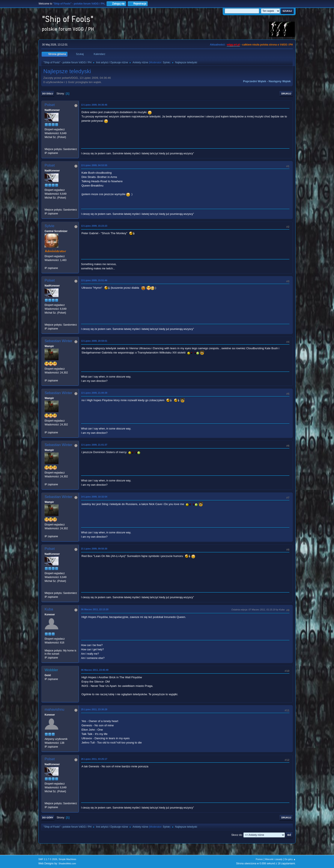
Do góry (48, 818)
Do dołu (48, 94)
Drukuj (286, 94)
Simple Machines (67, 859)
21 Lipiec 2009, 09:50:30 (94, 549)
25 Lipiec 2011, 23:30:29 (94, 709)
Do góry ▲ (290, 859)
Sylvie (166, 62)
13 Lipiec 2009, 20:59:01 (94, 341)
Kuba (49, 609)
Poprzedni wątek (255, 81)
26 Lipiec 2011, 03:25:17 (94, 759)
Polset (50, 105)
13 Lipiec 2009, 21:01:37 (94, 445)
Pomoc (259, 859)
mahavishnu (54, 709)
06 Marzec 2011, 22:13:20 (95, 609)
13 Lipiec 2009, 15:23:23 (94, 226)
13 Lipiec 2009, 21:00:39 (94, 393)
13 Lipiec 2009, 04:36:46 (94, 105)
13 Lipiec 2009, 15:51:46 (94, 280)
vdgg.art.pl (233, 45)
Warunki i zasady (274, 859)
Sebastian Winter (58, 341)
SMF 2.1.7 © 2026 (48, 859)
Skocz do (237, 835)
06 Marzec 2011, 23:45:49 (95, 670)
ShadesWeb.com (67, 863)
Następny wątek (280, 81)
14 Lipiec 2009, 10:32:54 (94, 497)
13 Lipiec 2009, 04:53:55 (94, 165)
